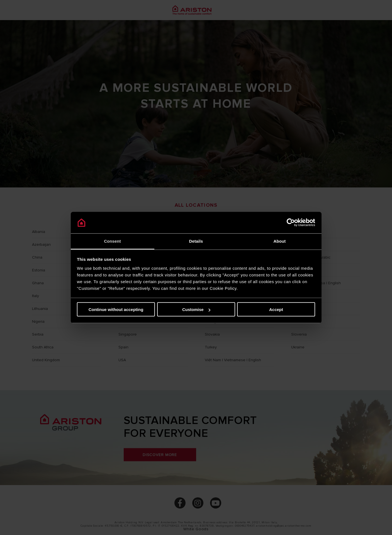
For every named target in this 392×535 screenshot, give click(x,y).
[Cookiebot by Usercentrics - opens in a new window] (291, 223)
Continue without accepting (116, 309)
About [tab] (280, 241)
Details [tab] (196, 241)
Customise (196, 309)
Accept (276, 309)
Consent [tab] (112, 241)
